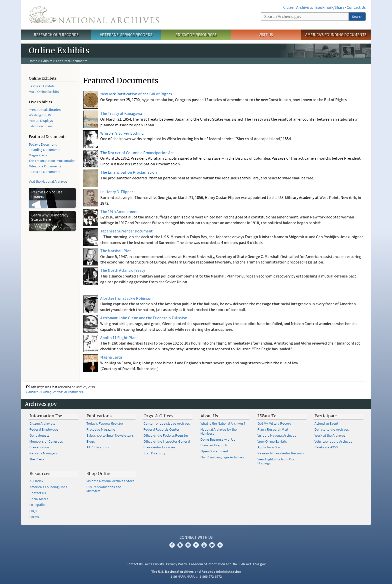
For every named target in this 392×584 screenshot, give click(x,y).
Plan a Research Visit (273, 429)
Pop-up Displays (41, 121)
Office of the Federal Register (166, 435)
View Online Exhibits (272, 441)
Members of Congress (46, 441)
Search (357, 17)
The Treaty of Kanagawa (121, 113)
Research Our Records (56, 35)
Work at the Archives (330, 435)
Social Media (39, 499)
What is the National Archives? (223, 423)
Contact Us (356, 7)
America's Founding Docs (48, 487)
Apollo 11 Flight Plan (118, 338)
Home (33, 61)
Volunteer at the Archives (333, 441)
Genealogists (39, 435)
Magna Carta (38, 155)
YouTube (204, 545)
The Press (37, 459)
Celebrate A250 (326, 447)
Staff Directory (154, 453)
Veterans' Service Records (126, 35)
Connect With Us (196, 537)
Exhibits (47, 61)
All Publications (98, 447)
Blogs (91, 441)
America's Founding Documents (336, 35)
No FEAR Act (242, 564)
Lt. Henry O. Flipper (117, 192)
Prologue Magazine (101, 429)
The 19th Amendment (119, 211)
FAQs (33, 511)
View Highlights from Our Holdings (276, 461)
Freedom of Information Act (210, 564)
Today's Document (43, 144)
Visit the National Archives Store (110, 481)
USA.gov (259, 564)
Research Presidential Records (281, 453)
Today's (105, 423)
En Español (37, 505)
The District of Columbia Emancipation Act (137, 153)
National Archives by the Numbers (219, 431)
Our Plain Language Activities (222, 457)
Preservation (39, 447)
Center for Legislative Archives (167, 423)
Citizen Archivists (298, 7)
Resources (40, 473)
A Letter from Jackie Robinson (126, 298)
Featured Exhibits (42, 86)
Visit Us (266, 35)
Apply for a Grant (270, 447)
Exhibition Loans (41, 126)
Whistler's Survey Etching (122, 133)
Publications (99, 416)
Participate (326, 416)
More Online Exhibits (44, 92)
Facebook (172, 545)
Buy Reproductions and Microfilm (104, 489)
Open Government (214, 451)
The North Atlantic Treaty (123, 270)
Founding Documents (45, 150)
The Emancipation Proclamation (52, 161)
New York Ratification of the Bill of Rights (136, 94)
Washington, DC (40, 115)
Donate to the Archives (332, 429)
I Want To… (268, 416)
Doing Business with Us (218, 439)
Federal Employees (44, 429)
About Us (209, 416)
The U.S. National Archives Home (94, 15)
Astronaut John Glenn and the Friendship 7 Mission (144, 318)
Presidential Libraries (45, 110)
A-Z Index (36, 481)
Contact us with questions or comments (55, 392)
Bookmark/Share (330, 7)
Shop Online (99, 473)
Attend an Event (326, 423)
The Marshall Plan (116, 251)
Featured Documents (45, 172)
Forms (34, 517)
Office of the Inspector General (167, 441)
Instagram (188, 545)
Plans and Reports (214, 445)
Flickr (220, 545)
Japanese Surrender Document (126, 231)
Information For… (47, 416)
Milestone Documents (45, 166)
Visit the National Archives (48, 181)
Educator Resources (196, 35)
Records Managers (44, 453)
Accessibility (154, 564)
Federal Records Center (161, 429)
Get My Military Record (274, 423)
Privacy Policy (177, 564)
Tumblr (196, 545)
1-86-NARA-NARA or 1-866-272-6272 (196, 576)
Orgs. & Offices (158, 416)
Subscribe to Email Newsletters (110, 435)
